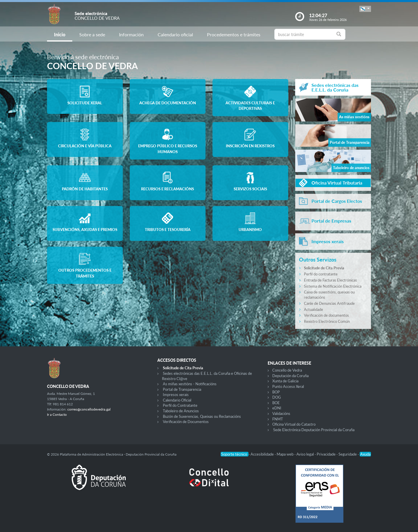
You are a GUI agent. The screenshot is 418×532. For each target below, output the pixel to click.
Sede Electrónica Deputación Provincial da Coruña (314, 430)
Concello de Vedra (287, 370)
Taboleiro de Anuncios (181, 411)
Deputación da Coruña (290, 376)
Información (131, 34)
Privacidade (327, 454)
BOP (276, 392)
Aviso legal (306, 454)
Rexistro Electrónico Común (327, 321)
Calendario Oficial (177, 400)
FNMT (278, 419)
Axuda (365, 454)
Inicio (60, 34)
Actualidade (313, 309)
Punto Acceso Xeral (288, 386)
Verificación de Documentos (186, 422)
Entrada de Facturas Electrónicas (330, 280)
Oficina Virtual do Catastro (294, 424)
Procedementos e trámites (234, 34)
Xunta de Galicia (285, 381)
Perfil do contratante (321, 274)
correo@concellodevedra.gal (89, 409)
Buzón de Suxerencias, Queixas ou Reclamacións (202, 416)
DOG (277, 397)
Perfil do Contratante (180, 405)
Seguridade (348, 454)
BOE (276, 403)
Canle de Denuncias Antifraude (329, 303)
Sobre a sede (92, 34)
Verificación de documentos (326, 315)
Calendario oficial (175, 34)
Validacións (281, 413)
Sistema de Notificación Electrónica (333, 286)
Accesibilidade (263, 454)
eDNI (277, 408)
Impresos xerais (176, 395)
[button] (365, 9)
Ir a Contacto (57, 414)
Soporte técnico (235, 454)
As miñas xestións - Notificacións (190, 384)
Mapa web (285, 454)
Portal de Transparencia (182, 389)
